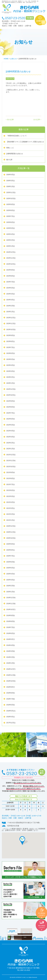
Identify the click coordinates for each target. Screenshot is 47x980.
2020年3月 (10, 580)
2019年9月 (10, 616)
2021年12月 (11, 455)
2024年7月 (10, 282)
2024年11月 (11, 258)
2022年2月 (10, 443)
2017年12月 (11, 723)
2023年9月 (10, 336)
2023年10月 (11, 330)
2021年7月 (10, 485)
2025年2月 (10, 240)
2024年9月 (10, 270)
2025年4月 (10, 234)
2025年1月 (10, 246)
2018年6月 (10, 705)
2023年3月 (10, 371)
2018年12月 (11, 669)
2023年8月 (10, 342)
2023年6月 (10, 353)
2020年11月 (11, 532)
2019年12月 (11, 598)
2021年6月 (10, 491)
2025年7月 (10, 216)
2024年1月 (10, 312)
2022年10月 (11, 395)
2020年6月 (10, 562)
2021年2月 (10, 514)
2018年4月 (10, 717)
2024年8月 (10, 276)
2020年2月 (10, 586)
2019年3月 (10, 651)
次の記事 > (37, 120)
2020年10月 (11, 538)
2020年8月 (10, 550)
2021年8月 (10, 479)
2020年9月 (10, 544)
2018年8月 (10, 693)
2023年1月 (10, 383)
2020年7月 (10, 556)
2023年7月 (10, 348)
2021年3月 (10, 508)
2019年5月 (10, 639)
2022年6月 (10, 419)
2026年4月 (10, 175)
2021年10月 (11, 467)
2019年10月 (11, 610)
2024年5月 (10, 288)
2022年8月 (10, 407)
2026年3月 (10, 181)
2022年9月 (10, 401)
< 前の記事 (10, 120)
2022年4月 (10, 431)
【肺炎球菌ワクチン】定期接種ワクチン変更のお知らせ (25, 142)
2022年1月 (10, 449)
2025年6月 (10, 222)
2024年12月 (11, 252)
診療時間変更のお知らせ (15, 154)
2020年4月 (10, 574)
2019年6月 (10, 634)
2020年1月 (10, 592)
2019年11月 (11, 604)
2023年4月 (10, 365)
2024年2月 (10, 306)
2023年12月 (11, 318)
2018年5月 (11, 711)
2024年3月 (10, 300)
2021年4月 (10, 502)
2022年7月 (10, 413)
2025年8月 (10, 211)
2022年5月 (10, 425)
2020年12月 (11, 526)
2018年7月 (10, 699)
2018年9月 (10, 687)
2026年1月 (10, 187)
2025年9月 (10, 205)
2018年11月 (11, 675)
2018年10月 (11, 681)
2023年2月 (10, 377)
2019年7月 (10, 628)
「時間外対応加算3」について (16, 136)
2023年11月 (11, 324)
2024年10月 (11, 264)
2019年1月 (10, 663)
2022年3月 (10, 437)
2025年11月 (11, 193)
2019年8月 (10, 622)
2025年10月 (11, 199)
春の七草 (9, 160)
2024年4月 (10, 294)
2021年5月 (10, 497)
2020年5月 (10, 568)
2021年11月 (11, 461)
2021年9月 (10, 473)
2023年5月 (10, 359)
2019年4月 (10, 645)
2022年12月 (11, 389)
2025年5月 (10, 228)
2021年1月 (10, 520)
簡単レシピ (10, 148)
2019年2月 (10, 657)
